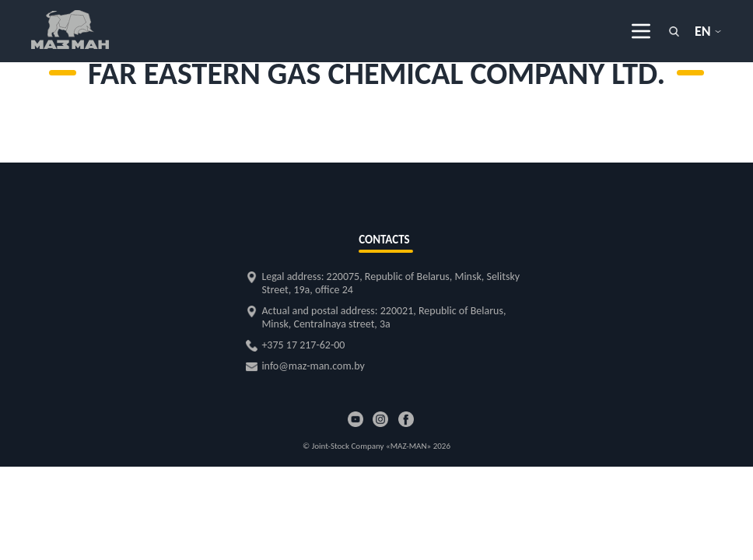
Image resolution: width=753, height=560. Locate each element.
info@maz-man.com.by (313, 366)
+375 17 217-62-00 (303, 345)
